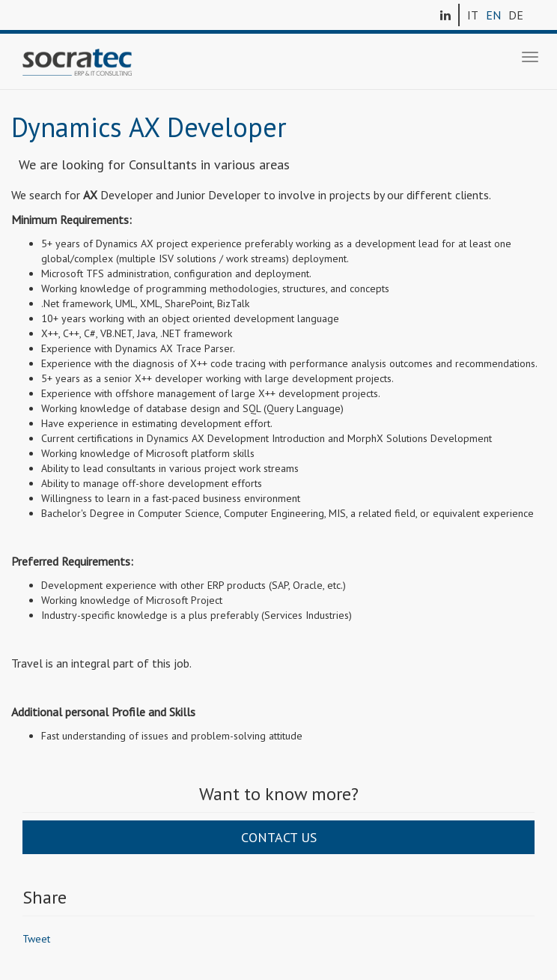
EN (493, 15)
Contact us (279, 837)
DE (516, 15)
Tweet (36, 939)
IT (473, 15)
